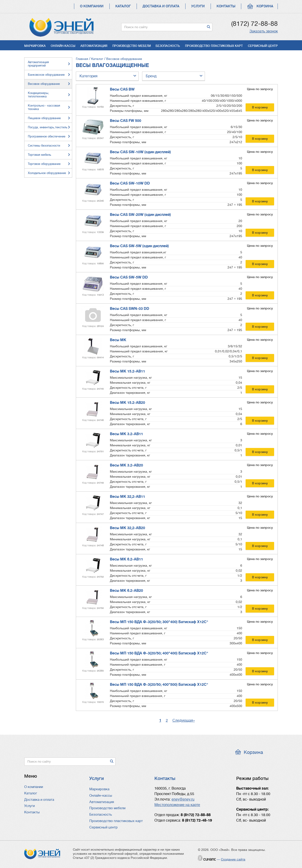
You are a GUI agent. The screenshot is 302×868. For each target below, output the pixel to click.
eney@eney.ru (183, 799)
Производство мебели (132, 46)
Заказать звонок (264, 31)
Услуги (198, 6)
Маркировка (35, 46)
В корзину (260, 107)
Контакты (226, 6)
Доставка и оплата (161, 6)
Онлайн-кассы (63, 46)
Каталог (123, 6)
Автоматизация (94, 46)
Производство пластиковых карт (214, 46)
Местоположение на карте (177, 805)
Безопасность (168, 46)
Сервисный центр (263, 46)
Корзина (265, 6)
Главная (82, 59)
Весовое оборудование (124, 59)
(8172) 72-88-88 (254, 24)
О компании (92, 6)
